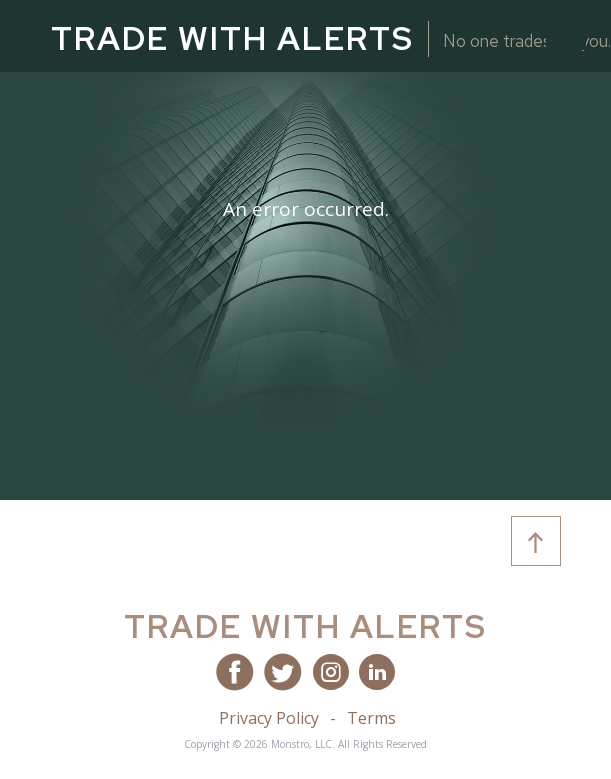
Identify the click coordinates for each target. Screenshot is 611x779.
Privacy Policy (269, 718)
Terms (371, 718)
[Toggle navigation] (566, 37)
